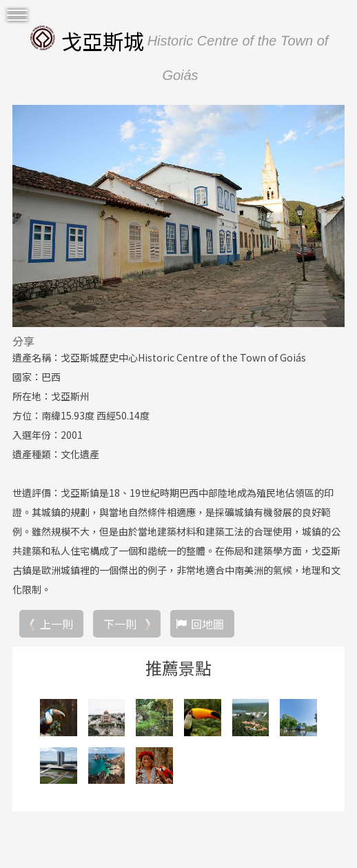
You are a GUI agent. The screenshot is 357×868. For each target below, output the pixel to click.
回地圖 (207, 624)
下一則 (120, 624)
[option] (178, 216)
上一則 (57, 624)
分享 (23, 341)
